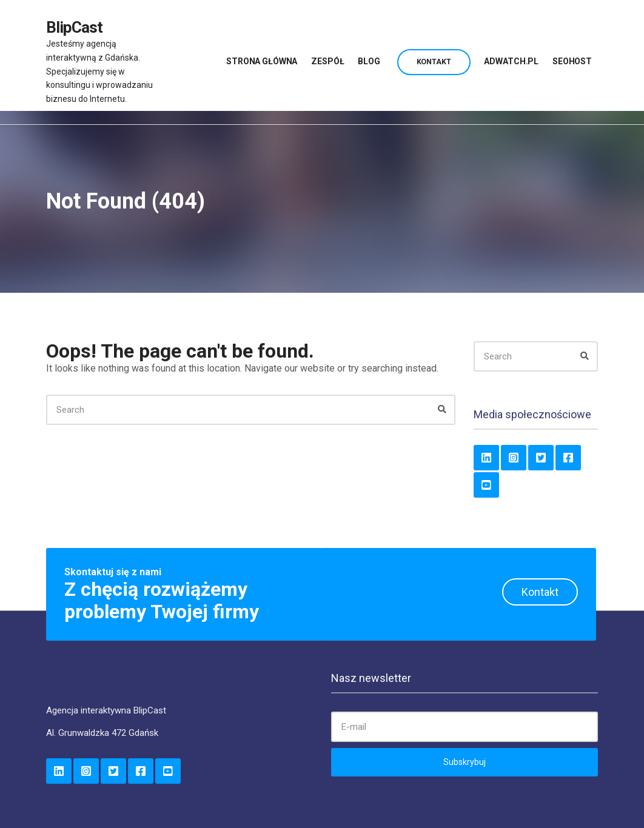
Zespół (327, 61)
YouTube (486, 485)
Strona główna (262, 61)
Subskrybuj (465, 762)
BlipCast (74, 27)
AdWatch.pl (511, 61)
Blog (369, 61)
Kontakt (434, 62)
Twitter (541, 458)
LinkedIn (486, 458)
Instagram (514, 458)
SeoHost (572, 61)
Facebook (568, 458)
